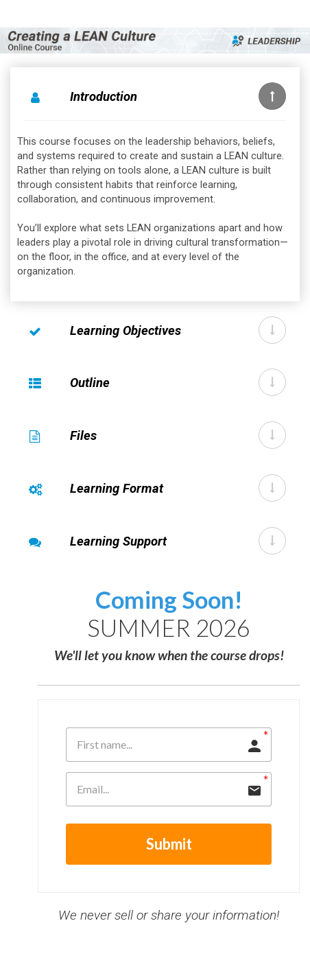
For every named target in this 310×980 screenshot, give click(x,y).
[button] (272, 96)
